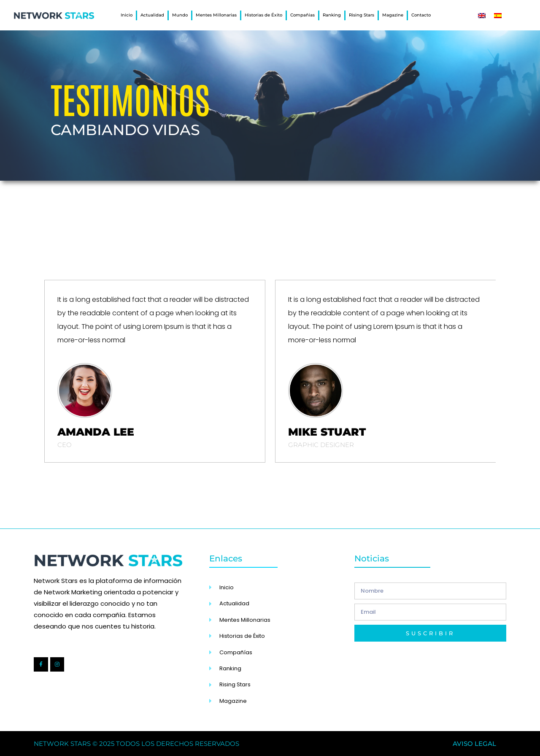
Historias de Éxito (263, 15)
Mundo (180, 15)
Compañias (302, 15)
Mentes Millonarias (216, 15)
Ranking (332, 15)
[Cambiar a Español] (498, 15)
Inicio (127, 15)
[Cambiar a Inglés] (482, 15)
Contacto (421, 15)
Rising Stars (362, 15)
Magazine (393, 15)
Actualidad (152, 15)
